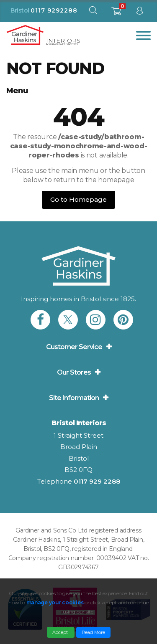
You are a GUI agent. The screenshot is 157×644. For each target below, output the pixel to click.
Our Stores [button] (74, 372)
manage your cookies (55, 602)
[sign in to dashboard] (139, 12)
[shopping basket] (116, 14)
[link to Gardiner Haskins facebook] (40, 320)
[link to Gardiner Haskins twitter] (68, 320)
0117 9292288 (54, 10)
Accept (61, 632)
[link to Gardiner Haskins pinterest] (123, 320)
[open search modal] (93, 12)
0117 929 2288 (97, 481)
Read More (93, 632)
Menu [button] (17, 91)
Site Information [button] (74, 398)
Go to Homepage (78, 199)
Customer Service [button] (74, 347)
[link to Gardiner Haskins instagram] (96, 320)
